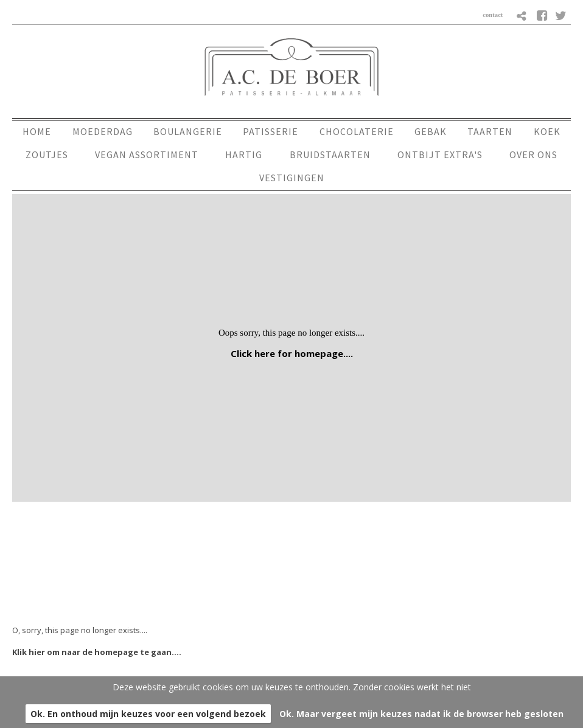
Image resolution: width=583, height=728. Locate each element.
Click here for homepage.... (292, 353)
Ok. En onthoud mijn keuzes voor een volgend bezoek (148, 714)
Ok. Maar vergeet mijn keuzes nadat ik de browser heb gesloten (421, 714)
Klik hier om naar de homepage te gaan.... (97, 652)
